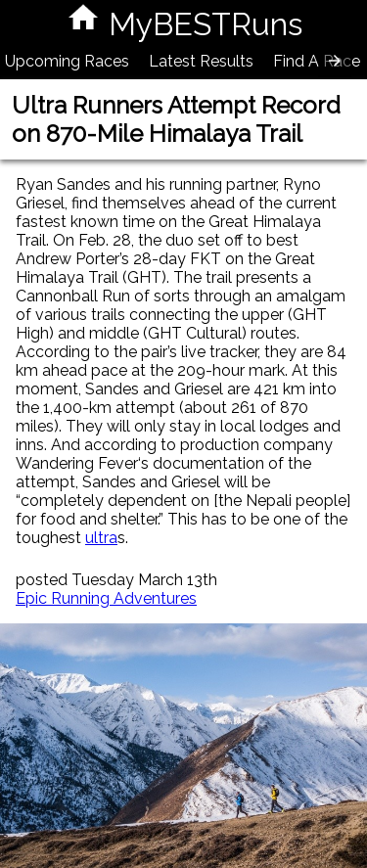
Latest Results (201, 61)
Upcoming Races (67, 61)
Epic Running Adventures (106, 598)
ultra (101, 538)
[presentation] (335, 61)
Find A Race (317, 61)
